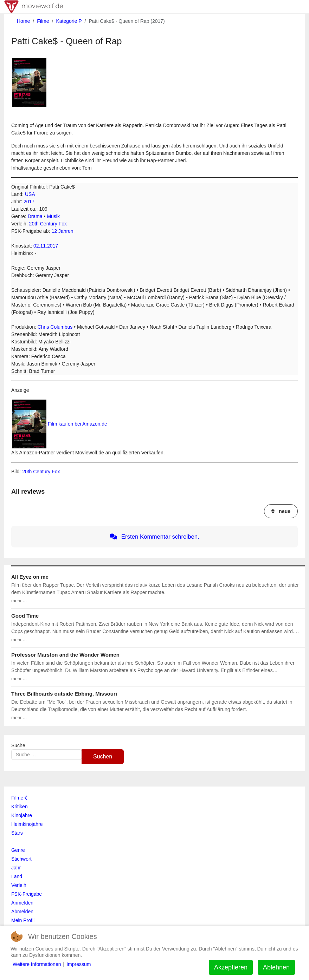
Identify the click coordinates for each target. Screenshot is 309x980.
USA (30, 194)
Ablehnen (276, 967)
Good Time (25, 616)
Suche (18, 745)
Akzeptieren (231, 967)
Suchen (103, 757)
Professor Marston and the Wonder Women (65, 655)
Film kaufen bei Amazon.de (78, 424)
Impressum (79, 964)
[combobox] (47, 754)
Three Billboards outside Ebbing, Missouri (64, 694)
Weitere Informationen (37, 964)
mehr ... (19, 601)
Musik (53, 216)
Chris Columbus (55, 327)
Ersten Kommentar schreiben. (154, 537)
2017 (29, 202)
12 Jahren (62, 231)
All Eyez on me (30, 577)
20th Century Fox (48, 224)
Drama (35, 216)
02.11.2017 (46, 246)
